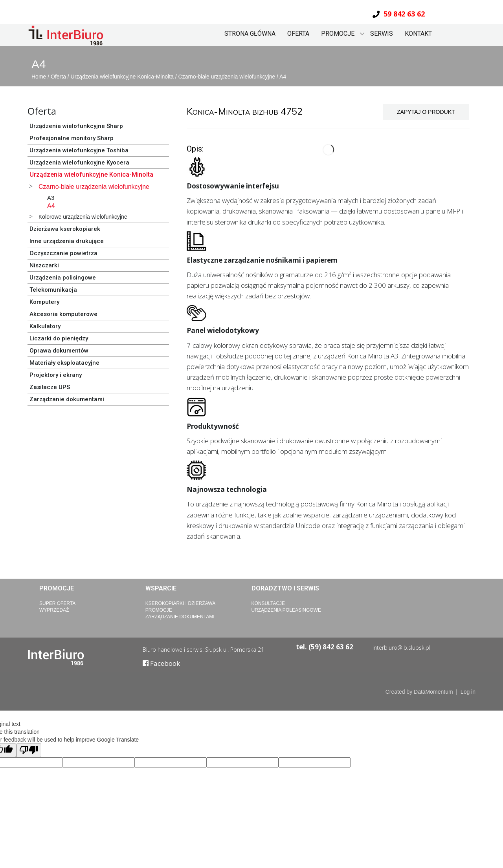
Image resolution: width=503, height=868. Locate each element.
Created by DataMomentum (420, 692)
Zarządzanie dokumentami (67, 399)
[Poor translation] (29, 750)
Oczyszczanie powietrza (63, 253)
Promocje (338, 34)
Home (39, 77)
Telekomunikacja (53, 290)
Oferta (298, 34)
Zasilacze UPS (50, 387)
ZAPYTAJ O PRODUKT (426, 112)
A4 (283, 77)
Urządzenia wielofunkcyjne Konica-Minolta (123, 77)
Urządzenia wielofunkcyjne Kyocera (79, 163)
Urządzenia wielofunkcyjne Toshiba (79, 150)
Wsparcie (161, 588)
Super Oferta (57, 603)
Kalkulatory (45, 326)
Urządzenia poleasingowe (286, 610)
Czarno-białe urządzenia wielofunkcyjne (228, 77)
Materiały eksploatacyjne (64, 363)
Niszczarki (44, 265)
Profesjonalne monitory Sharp (72, 138)
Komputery (44, 302)
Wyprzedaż (54, 610)
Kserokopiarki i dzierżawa (180, 603)
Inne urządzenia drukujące (67, 241)
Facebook (161, 663)
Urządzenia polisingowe (63, 278)
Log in (468, 692)
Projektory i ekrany (56, 375)
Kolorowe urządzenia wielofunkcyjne (83, 217)
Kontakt (418, 34)
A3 (51, 198)
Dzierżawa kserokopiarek (65, 229)
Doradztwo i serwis (285, 588)
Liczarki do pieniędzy (59, 338)
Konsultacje (268, 603)
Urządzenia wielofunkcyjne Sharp (76, 126)
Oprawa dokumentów (59, 351)
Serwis (382, 34)
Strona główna (250, 34)
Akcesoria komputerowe (63, 314)
